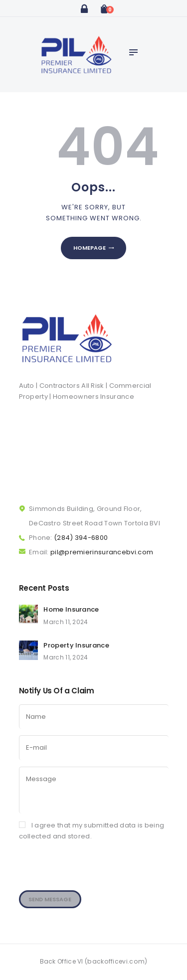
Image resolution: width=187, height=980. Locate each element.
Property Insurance (76, 645)
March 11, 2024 (66, 622)
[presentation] (95, 873)
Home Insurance (71, 609)
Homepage (90, 248)
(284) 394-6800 (81, 538)
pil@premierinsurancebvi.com (102, 552)
